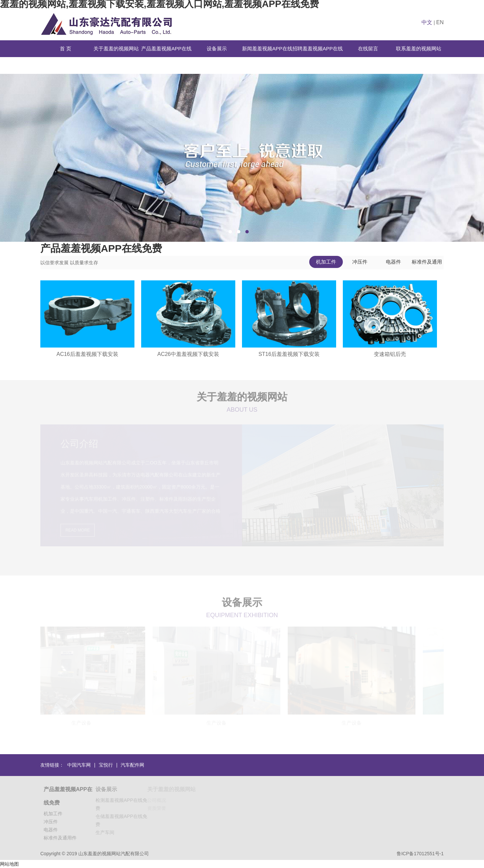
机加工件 (326, 262)
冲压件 (360, 262)
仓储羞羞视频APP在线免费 (123, 820)
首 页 (66, 49)
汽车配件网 (132, 765)
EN (440, 22)
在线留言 (368, 49)
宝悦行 (106, 765)
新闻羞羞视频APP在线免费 (267, 57)
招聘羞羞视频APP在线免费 (318, 57)
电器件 (393, 262)
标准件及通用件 (427, 263)
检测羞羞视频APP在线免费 (123, 804)
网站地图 (9, 864)
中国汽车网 (79, 765)
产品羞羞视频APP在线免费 (166, 57)
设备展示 (217, 49)
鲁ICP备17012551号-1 (420, 854)
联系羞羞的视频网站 (419, 49)
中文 (427, 22)
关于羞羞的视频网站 (116, 49)
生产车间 (107, 832)
